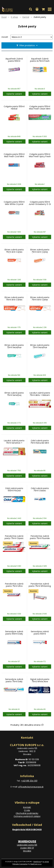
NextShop (37, 862)
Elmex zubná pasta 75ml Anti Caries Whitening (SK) (40, 300)
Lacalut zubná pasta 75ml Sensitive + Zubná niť (14, 443)
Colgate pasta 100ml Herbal (14, 108)
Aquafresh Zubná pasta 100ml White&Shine (14, 61)
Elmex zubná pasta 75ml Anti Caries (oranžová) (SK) (40, 252)
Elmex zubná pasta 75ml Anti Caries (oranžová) (14, 252)
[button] (31, 9)
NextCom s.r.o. (36, 864)
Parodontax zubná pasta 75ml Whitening (40, 585)
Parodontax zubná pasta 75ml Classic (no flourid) (14, 538)
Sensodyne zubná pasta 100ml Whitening (40, 634)
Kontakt (27, 807)
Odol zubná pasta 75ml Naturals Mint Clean (40, 443)
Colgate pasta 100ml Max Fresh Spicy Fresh (40, 155)
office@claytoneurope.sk (31, 787)
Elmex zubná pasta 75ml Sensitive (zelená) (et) (14, 347)
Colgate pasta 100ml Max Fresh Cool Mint (14, 155)
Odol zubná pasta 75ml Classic (40, 489)
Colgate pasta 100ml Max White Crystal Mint (14, 204)
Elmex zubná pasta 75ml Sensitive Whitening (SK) (14, 395)
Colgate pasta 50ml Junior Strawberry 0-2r (40, 203)
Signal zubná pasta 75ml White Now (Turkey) (40, 681)
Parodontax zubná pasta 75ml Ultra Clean (14, 586)
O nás (27, 810)
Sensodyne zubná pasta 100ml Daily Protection (14, 634)
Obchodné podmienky (27, 813)
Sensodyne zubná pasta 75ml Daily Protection (14, 681)
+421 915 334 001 (29, 781)
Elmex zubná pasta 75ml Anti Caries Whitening (14, 300)
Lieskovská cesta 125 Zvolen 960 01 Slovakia (27, 848)
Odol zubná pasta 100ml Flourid (14, 489)
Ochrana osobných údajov (27, 816)
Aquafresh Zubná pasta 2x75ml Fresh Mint (40, 61)
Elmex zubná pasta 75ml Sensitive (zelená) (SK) (40, 347)
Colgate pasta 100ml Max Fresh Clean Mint (40, 108)
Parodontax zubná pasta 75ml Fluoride (40, 537)
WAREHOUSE (27, 841)
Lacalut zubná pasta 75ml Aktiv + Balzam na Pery (40, 395)
